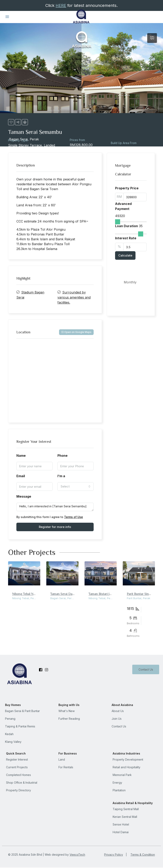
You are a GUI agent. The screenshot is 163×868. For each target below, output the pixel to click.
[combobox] (76, 486)
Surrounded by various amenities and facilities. (74, 297)
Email (21, 476)
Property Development (128, 759)
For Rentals (66, 767)
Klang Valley (13, 742)
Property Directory (19, 790)
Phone (62, 456)
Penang (10, 719)
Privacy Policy (114, 855)
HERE (61, 5)
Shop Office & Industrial (22, 783)
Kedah (9, 734)
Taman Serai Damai (64, 594)
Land (62, 759)
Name (21, 456)
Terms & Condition (143, 855)
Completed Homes (19, 775)
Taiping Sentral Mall (126, 809)
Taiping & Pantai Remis (20, 726)
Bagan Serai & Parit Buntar (22, 711)
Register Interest (17, 759)
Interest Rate (126, 238)
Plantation (119, 790)
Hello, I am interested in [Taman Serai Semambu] (55, 507)
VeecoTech (77, 855)
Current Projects (17, 767)
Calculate (125, 255)
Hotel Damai (121, 832)
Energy (117, 783)
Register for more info (55, 527)
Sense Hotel (121, 824)
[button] (11, 122)
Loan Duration (126, 226)
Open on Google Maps (76, 332)
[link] (24, 573)
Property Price (127, 188)
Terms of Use (74, 517)
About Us (118, 711)
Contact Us (146, 669)
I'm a (61, 476)
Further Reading (69, 719)
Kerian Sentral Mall (125, 817)
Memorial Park (122, 775)
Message (24, 496)
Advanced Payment (123, 206)
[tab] (152, 38)
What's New (67, 711)
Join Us (117, 719)
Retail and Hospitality (126, 767)
